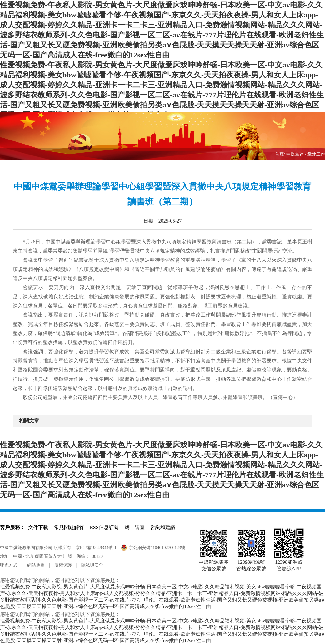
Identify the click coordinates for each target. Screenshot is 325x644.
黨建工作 (316, 154)
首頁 (279, 154)
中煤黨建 (296, 154)
